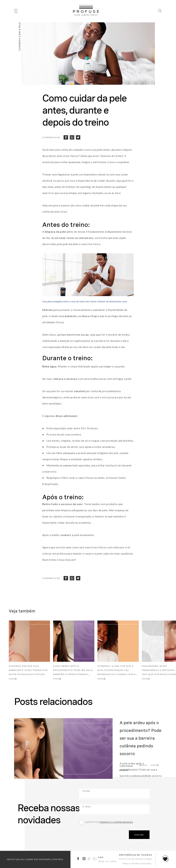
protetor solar (78, 335)
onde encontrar (38, 859)
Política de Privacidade (136, 859)
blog (21, 859)
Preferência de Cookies (136, 855)
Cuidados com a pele (20, 36)
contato (57, 859)
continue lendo (126, 768)
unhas (67, 466)
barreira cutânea (77, 316)
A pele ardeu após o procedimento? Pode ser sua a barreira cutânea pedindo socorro (141, 738)
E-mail (106, 809)
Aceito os (109, 822)
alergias (75, 162)
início (11, 859)
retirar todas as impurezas (74, 238)
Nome (106, 793)
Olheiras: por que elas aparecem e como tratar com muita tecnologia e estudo (28, 670)
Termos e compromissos (116, 822)
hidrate (66, 535)
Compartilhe (51, 137)
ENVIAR (139, 835)
